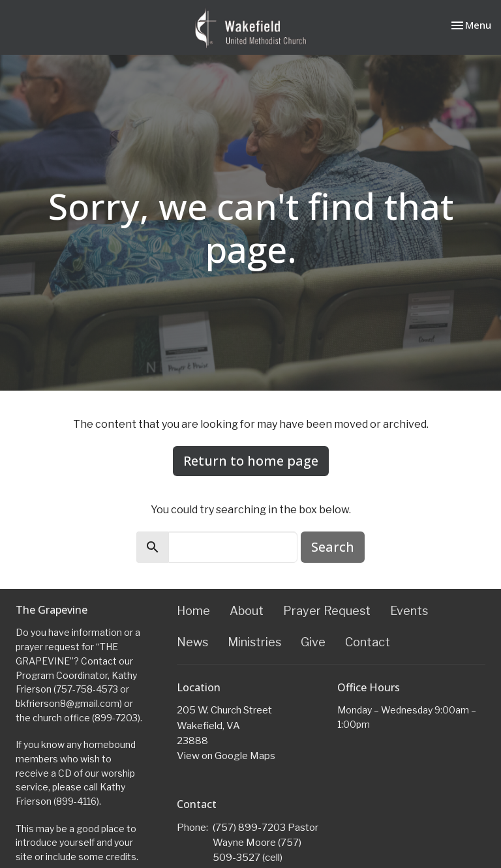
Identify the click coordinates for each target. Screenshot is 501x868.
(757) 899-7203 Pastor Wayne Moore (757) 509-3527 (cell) (266, 843)
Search (333, 547)
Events (409, 611)
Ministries (254, 642)
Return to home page (251, 461)
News (192, 642)
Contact (368, 642)
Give (313, 642)
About (247, 611)
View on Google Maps (226, 756)
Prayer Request (327, 611)
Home (193, 611)
